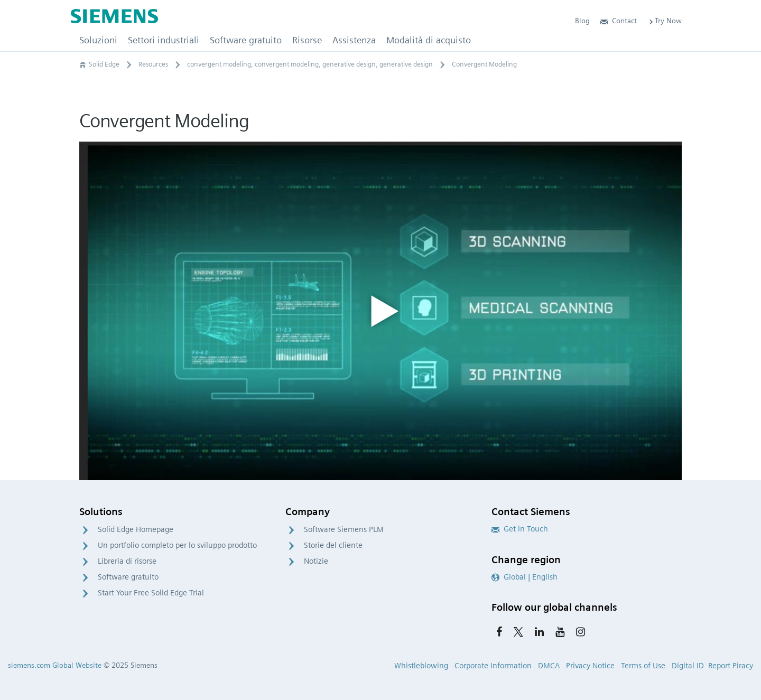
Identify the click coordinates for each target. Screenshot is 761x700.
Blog (582, 21)
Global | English (525, 577)
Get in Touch (520, 529)
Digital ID (688, 666)
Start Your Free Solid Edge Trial (151, 593)
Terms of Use (643, 666)
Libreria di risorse (127, 561)
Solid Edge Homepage (136, 529)
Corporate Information (493, 666)
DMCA (549, 666)
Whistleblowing (421, 666)
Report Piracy (731, 666)
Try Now (665, 21)
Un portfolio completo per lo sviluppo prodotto (177, 545)
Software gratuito (128, 577)
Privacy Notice (590, 666)
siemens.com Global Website (55, 665)
